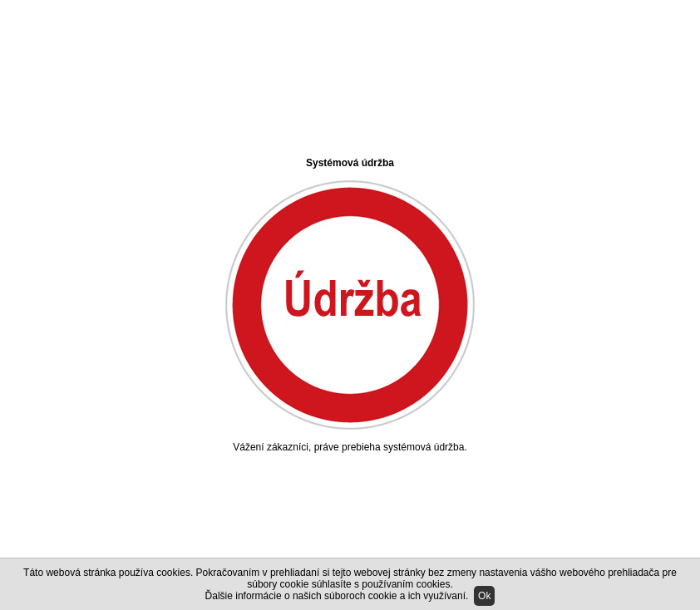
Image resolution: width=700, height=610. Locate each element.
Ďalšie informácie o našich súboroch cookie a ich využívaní (336, 596)
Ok (484, 596)
